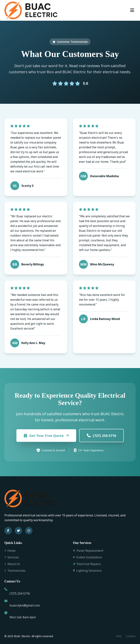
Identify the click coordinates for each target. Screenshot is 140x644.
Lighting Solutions (87, 571)
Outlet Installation (88, 557)
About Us (12, 564)
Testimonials (15, 571)
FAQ (119, 636)
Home (10, 551)
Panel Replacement (88, 551)
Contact (131, 636)
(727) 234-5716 (101, 436)
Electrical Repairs (87, 564)
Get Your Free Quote (46, 436)
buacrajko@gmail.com (25, 605)
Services (12, 557)
